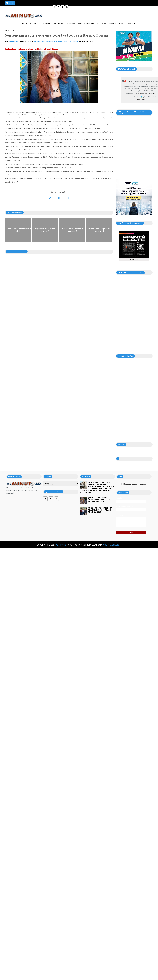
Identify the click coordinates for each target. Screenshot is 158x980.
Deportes (70, 24)
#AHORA (130, 81)
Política (34, 24)
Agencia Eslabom (112, 545)
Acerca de (131, 24)
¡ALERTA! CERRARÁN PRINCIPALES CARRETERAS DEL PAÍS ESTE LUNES (100, 500)
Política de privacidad (129, 484)
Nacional (102, 24)
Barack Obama (40, 41)
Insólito (13, 30)
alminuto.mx (13, 41)
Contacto (143, 484)
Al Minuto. (62, 545)
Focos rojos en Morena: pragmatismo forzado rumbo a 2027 (100, 510)
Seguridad (46, 24)
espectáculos (52, 41)
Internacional (116, 24)
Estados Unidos (65, 41)
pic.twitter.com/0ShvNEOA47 (148, 93)
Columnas (58, 24)
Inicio (24, 24)
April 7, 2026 (141, 99)
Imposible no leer (86, 24)
